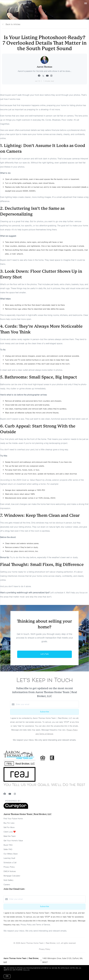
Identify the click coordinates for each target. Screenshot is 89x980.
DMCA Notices (10, 871)
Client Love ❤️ (10, 832)
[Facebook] (5, 794)
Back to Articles (13, 24)
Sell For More (9, 827)
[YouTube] (10, 794)
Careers (7, 885)
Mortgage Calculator (12, 876)
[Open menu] (86, 3)
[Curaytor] (16, 808)
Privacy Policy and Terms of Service (35, 925)
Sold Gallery (8, 880)
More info (26, 970)
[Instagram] (15, 794)
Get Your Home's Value (13, 841)
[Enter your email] (47, 704)
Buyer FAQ (8, 845)
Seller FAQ (8, 849)
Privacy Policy (9, 867)
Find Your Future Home (13, 819)
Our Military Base (11, 854)
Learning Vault (9, 858)
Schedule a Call (10, 863)
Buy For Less (9, 823)
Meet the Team (10, 836)
